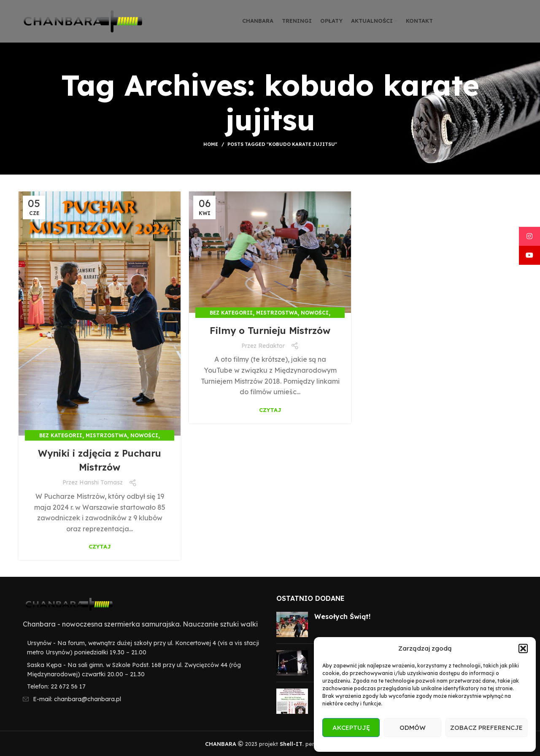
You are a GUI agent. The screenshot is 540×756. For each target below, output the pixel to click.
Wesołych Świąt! (342, 616)
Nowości (144, 435)
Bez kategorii (61, 435)
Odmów (413, 728)
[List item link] (141, 686)
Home (211, 144)
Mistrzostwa (106, 435)
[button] (523, 648)
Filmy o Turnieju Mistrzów (270, 330)
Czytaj (100, 547)
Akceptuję (351, 728)
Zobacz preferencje (486, 728)
